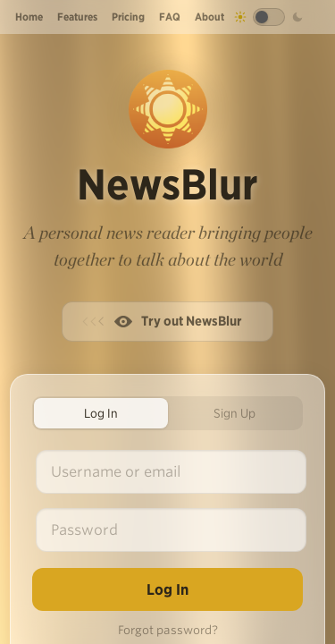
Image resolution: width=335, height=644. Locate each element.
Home (29, 17)
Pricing (128, 17)
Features (77, 17)
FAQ (170, 17)
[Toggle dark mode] (269, 17)
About (209, 17)
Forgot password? (168, 630)
